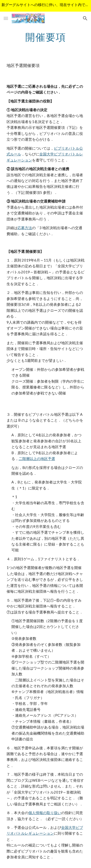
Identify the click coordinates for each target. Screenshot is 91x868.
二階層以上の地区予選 (37, 459)
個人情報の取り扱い (45, 813)
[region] (45, 6)
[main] (46, 37)
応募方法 (25, 228)
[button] (6, 18)
